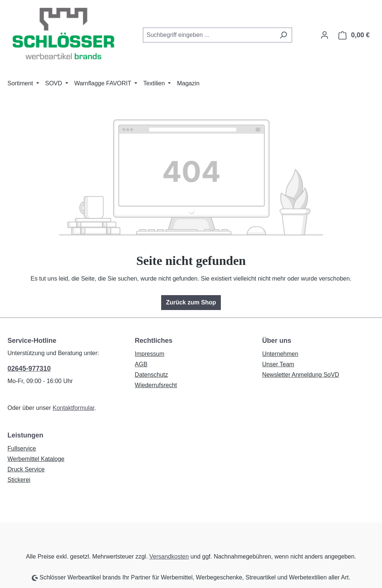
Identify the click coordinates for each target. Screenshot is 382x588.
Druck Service (26, 469)
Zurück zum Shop (191, 302)
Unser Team (278, 364)
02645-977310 (29, 369)
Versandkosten (169, 557)
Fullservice (22, 448)
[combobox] (209, 35)
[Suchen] (283, 35)
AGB (141, 364)
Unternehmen (280, 354)
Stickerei (19, 480)
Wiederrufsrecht (156, 385)
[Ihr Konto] (325, 35)
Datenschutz (151, 375)
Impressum (149, 354)
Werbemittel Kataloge (36, 459)
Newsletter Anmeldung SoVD (301, 375)
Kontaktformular (73, 408)
